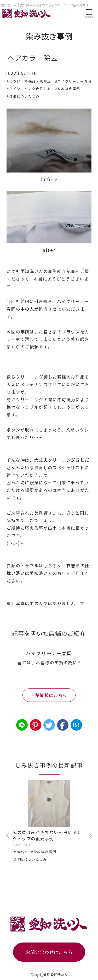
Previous (8, 836)
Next (90, 836)
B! (76, 725)
